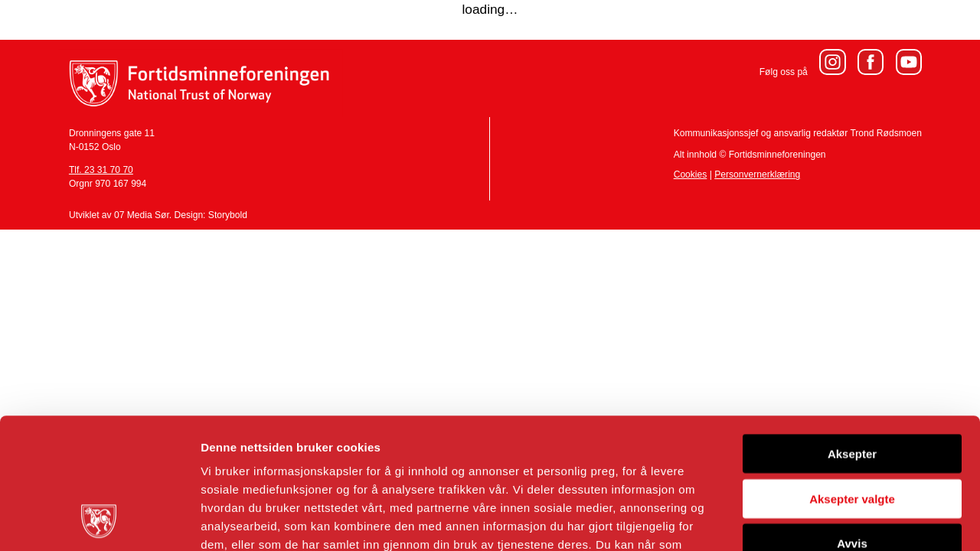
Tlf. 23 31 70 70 (101, 170)
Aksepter (852, 331)
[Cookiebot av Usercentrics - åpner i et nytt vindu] (99, 521)
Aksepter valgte (852, 376)
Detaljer (815, 521)
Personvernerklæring (757, 174)
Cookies (691, 174)
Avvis (852, 421)
